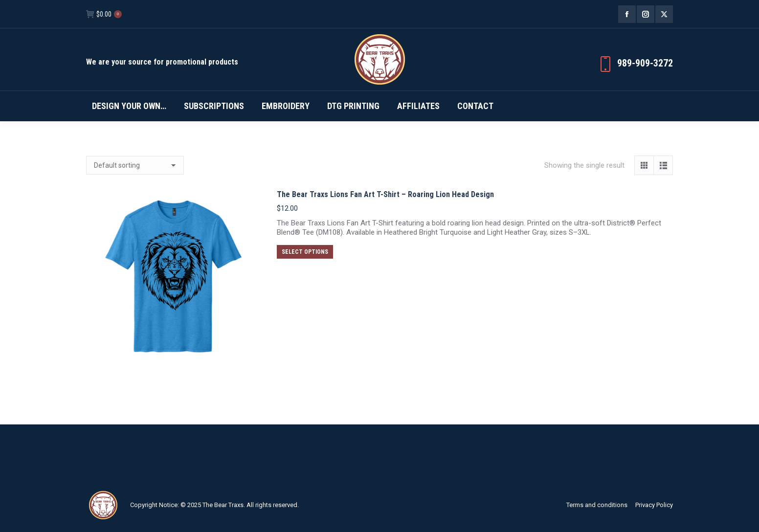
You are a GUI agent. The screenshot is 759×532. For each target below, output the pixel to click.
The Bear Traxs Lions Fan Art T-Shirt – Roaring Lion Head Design (385, 194)
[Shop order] (135, 165)
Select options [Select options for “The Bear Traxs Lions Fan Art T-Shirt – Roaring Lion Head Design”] (305, 252)
